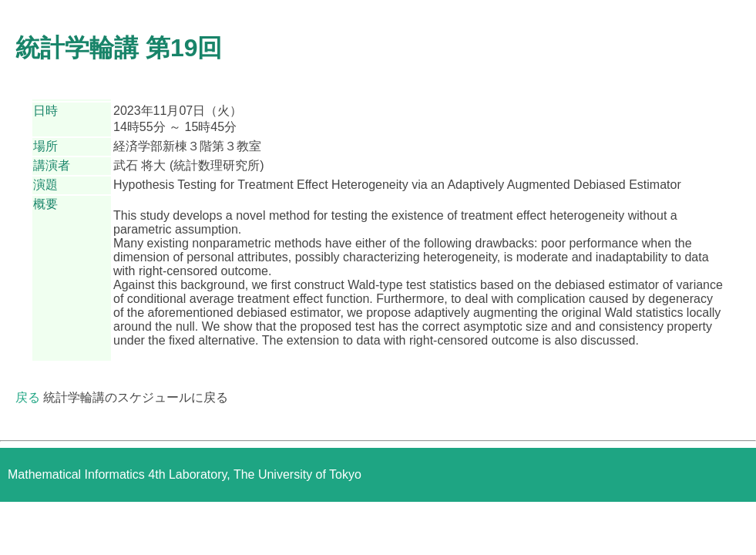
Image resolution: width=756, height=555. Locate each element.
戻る (28, 397)
